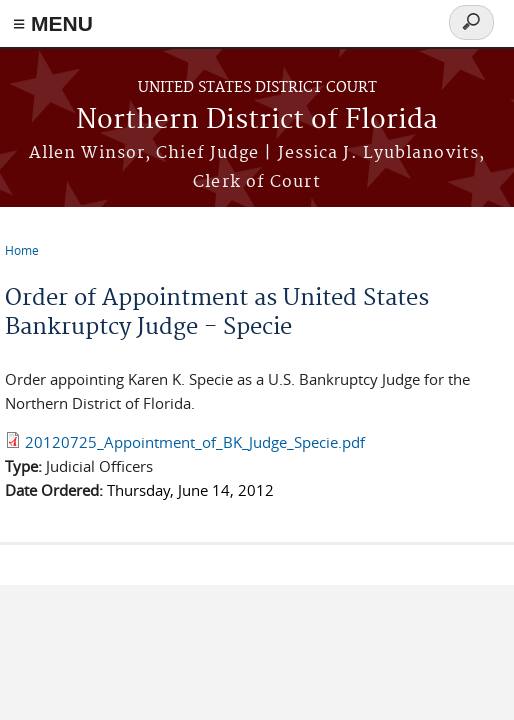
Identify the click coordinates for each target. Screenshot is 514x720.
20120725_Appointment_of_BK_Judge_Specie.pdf (195, 442)
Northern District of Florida (257, 120)
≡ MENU (53, 23)
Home (22, 250)
